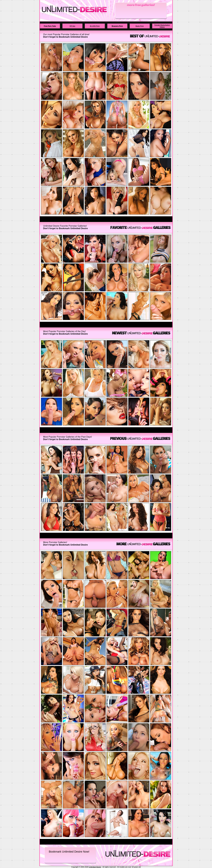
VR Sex (72, 26)
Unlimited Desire (95, 867)
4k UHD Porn (95, 26)
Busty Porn (140, 26)
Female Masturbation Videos (162, 26)
